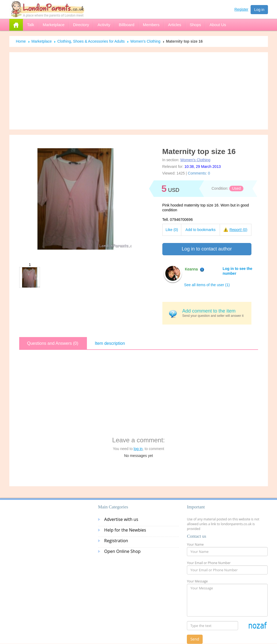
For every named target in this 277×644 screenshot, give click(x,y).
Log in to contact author (207, 249)
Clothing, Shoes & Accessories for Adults (91, 41)
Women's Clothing (145, 41)
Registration (116, 541)
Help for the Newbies (125, 530)
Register (241, 9)
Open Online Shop (122, 551)
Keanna (191, 269)
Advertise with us (121, 519)
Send (195, 639)
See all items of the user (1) (207, 285)
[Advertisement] (139, 91)
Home (21, 41)
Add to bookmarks (201, 230)
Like (172, 230)
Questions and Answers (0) (53, 343)
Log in (259, 10)
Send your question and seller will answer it (215, 313)
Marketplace (42, 41)
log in (138, 449)
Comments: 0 (199, 173)
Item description (110, 343)
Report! (238, 230)
